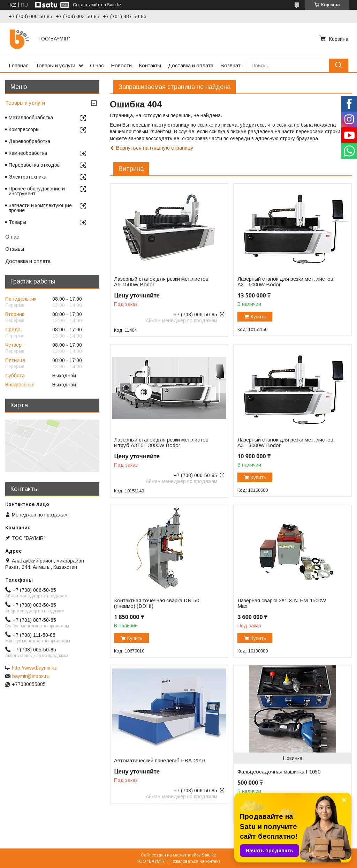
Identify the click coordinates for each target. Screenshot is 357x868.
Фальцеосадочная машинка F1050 (279, 772)
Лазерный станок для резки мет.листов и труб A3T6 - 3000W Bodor (161, 443)
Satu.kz (209, 855)
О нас (97, 65)
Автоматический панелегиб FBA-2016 (159, 761)
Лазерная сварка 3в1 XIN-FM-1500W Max (282, 603)
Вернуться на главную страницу (155, 148)
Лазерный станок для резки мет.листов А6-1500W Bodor (161, 282)
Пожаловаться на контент (195, 861)
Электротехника (28, 177)
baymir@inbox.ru (31, 676)
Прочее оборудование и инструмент (37, 191)
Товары (17, 222)
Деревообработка (29, 141)
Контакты (150, 65)
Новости (121, 65)
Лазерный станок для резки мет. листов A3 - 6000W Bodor (285, 282)
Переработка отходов (34, 165)
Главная (19, 65)
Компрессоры (24, 129)
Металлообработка (31, 118)
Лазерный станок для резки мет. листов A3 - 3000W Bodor (285, 443)
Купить (258, 317)
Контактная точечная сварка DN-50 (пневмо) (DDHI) (157, 603)
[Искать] (339, 65)
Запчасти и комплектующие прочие (40, 208)
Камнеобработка (28, 153)
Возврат (230, 65)
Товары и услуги (55, 65)
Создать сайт (86, 5)
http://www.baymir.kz (34, 668)
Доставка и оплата (191, 65)
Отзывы (15, 249)
